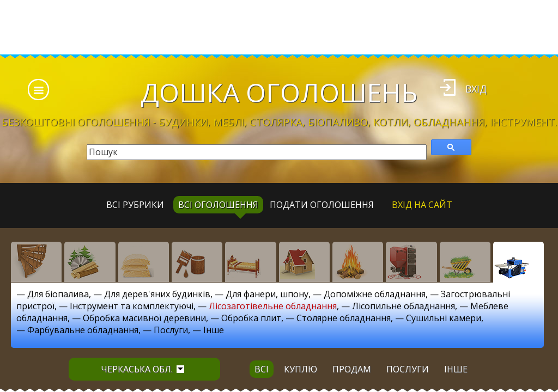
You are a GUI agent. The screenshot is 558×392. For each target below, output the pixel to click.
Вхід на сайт (422, 205)
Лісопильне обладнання (404, 306)
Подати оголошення (322, 205)
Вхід (476, 89)
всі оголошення (218, 205)
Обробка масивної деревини (144, 318)
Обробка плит (251, 318)
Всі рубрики (135, 205)
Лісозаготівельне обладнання (273, 306)
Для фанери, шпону (267, 294)
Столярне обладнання (344, 318)
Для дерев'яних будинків (157, 294)
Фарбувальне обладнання (83, 330)
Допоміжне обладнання (375, 294)
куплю (301, 369)
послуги (408, 369)
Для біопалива (58, 294)
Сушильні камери (444, 318)
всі (262, 369)
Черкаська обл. (142, 369)
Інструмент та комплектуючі (132, 306)
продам (352, 369)
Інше (214, 330)
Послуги (171, 330)
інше (456, 369)
